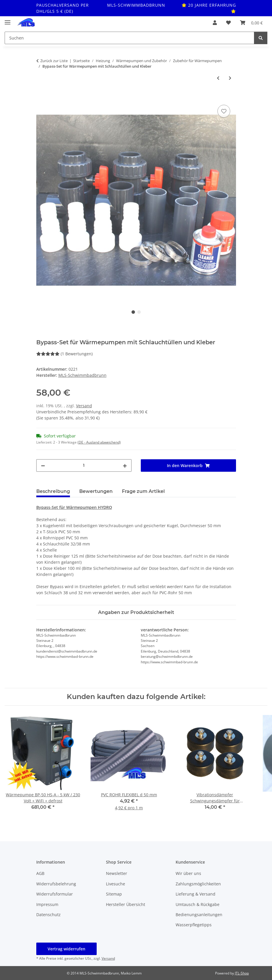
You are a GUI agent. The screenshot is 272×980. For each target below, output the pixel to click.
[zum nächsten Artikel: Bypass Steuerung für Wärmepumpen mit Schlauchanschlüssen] (230, 78)
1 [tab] (133, 312)
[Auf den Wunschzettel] (224, 111)
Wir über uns (188, 873)
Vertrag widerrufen (66, 949)
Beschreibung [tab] (53, 491)
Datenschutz (48, 915)
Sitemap (114, 894)
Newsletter (117, 873)
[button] (215, 23)
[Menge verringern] (43, 465)
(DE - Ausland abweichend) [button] (99, 442)
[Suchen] (261, 38)
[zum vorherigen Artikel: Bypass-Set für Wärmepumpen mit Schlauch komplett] (218, 78)
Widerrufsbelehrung (56, 884)
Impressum (47, 904)
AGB (40, 873)
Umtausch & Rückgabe (198, 904)
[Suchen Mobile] (129, 38)
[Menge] (84, 465)
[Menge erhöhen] (125, 465)
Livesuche (116, 884)
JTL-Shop (242, 973)
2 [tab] (139, 312)
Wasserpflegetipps (194, 925)
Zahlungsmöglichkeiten (198, 884)
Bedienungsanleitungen (199, 915)
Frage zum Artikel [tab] (143, 491)
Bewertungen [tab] (96, 491)
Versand (84, 406)
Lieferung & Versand (196, 894)
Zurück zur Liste (54, 61)
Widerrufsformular (55, 894)
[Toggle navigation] (8, 20)
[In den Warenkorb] (41, 97)
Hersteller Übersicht (126, 904)
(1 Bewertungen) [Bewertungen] (64, 354)
